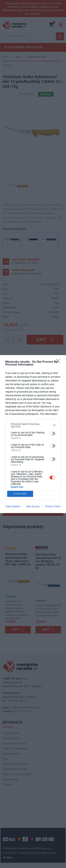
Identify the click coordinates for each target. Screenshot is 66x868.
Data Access (33, 506)
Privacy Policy (53, 506)
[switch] (52, 434)
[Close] (59, 362)
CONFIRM (20, 494)
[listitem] (33, 425)
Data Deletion (13, 506)
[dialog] (33, 434)
